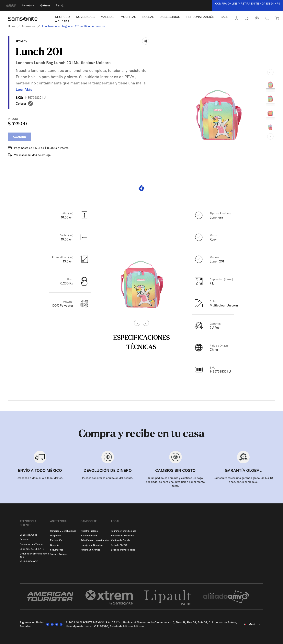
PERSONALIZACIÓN (201, 17)
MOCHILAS (128, 17)
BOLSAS (148, 17)
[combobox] (252, 624)
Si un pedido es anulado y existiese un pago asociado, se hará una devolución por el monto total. (175, 482)
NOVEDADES (85, 17)
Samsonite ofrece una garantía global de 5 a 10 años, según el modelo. (243, 480)
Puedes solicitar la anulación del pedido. (108, 478)
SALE (224, 17)
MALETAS (108, 17)
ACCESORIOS (170, 17)
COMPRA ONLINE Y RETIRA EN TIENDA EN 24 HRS (248, 4)
